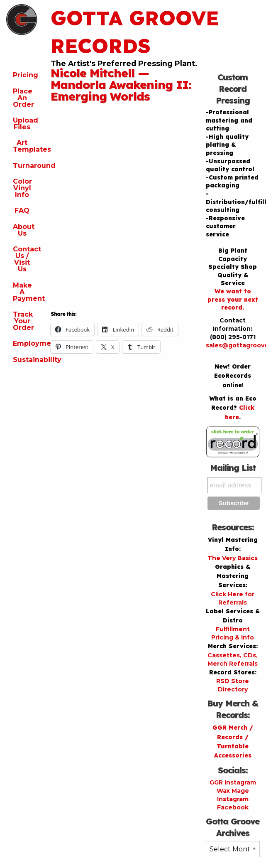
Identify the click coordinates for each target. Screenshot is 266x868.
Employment (26, 343)
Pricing (26, 75)
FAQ (22, 210)
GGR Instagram (233, 782)
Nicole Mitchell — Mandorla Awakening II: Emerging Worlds (121, 85)
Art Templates (26, 146)
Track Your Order (23, 321)
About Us (24, 230)
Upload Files (26, 124)
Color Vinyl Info (22, 188)
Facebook (233, 807)
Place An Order (23, 98)
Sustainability (26, 360)
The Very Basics (233, 558)
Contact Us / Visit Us (26, 259)
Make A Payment (26, 292)
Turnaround (26, 166)
